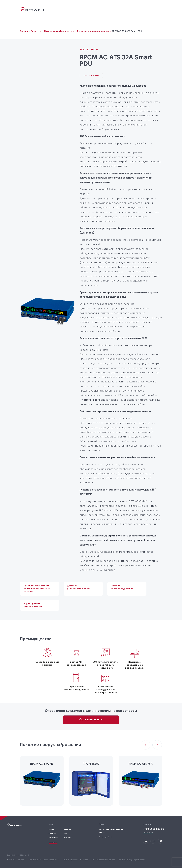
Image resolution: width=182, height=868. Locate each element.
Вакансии (52, 833)
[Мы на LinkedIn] (146, 841)
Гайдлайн (22, 860)
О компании (122, 12)
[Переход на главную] (33, 11)
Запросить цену (91, 76)
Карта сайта (53, 842)
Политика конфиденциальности (131, 860)
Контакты (147, 12)
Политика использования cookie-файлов (98, 860)
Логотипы (11, 860)
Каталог (92, 12)
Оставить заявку (91, 720)
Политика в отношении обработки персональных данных (53, 860)
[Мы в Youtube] (153, 841)
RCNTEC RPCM (89, 50)
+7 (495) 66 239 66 (153, 829)
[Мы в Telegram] (160, 841)
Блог (135, 12)
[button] (157, 745)
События (106, 12)
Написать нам (148, 832)
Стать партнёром (105, 837)
